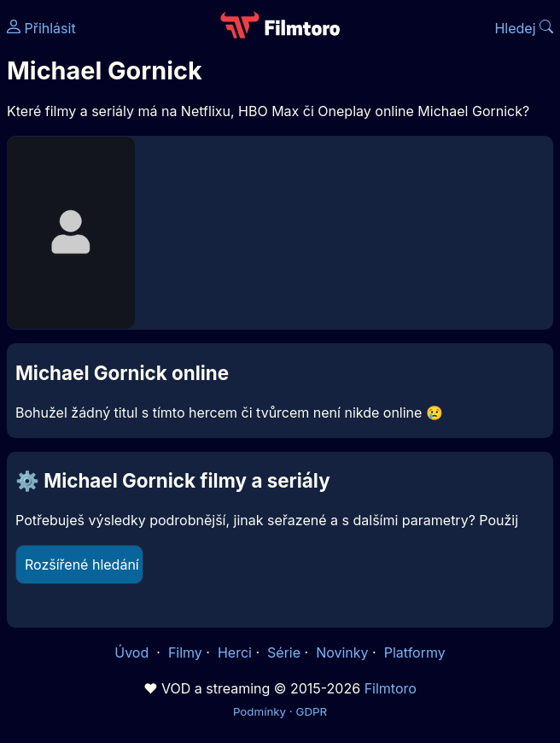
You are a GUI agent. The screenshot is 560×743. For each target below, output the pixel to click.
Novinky (342, 652)
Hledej (524, 28)
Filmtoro (391, 688)
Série (284, 652)
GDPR (311, 711)
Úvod (133, 652)
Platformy (415, 652)
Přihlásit (41, 28)
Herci (235, 652)
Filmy (185, 652)
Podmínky (260, 711)
